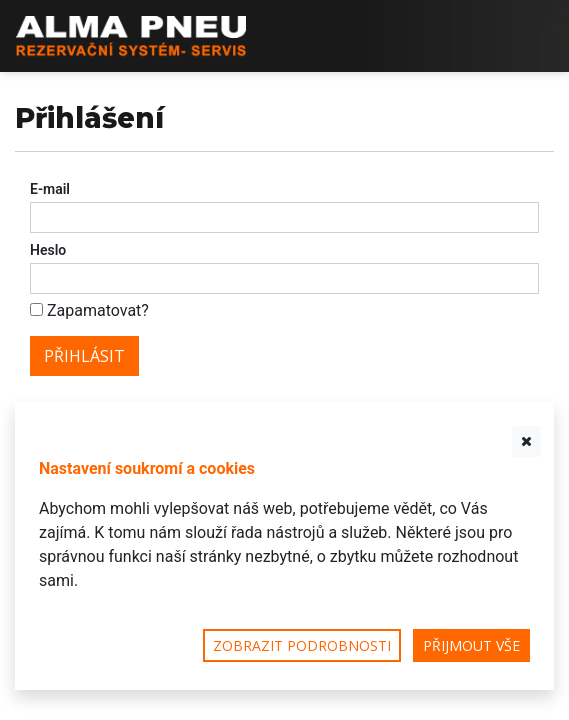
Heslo (48, 250)
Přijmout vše (471, 645)
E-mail (50, 189)
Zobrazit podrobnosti (302, 645)
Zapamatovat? (98, 310)
